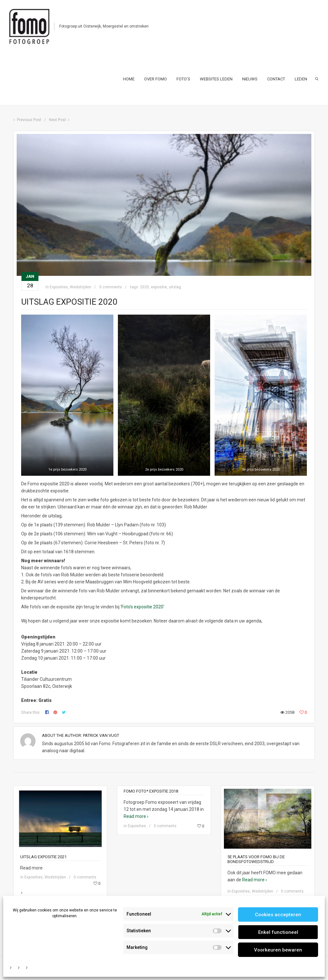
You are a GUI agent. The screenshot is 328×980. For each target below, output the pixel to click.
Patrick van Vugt (101, 735)
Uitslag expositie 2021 (43, 857)
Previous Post (29, 120)
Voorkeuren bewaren (278, 950)
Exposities (59, 287)
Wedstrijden (81, 287)
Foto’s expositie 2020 (142, 607)
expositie (159, 287)
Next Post (57, 120)
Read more (60, 877)
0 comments (111, 287)
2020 (144, 287)
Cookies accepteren (278, 915)
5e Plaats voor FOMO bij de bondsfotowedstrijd (256, 859)
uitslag (175, 287)
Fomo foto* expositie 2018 (151, 791)
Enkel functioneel (278, 932)
